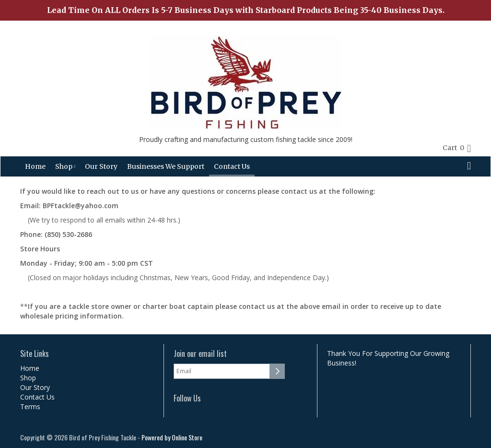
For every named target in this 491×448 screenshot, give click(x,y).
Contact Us (232, 166)
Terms (30, 407)
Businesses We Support (166, 166)
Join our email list (200, 354)
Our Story (101, 166)
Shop (65, 166)
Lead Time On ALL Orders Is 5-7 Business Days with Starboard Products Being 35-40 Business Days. (246, 10)
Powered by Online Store (172, 437)
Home (35, 166)
